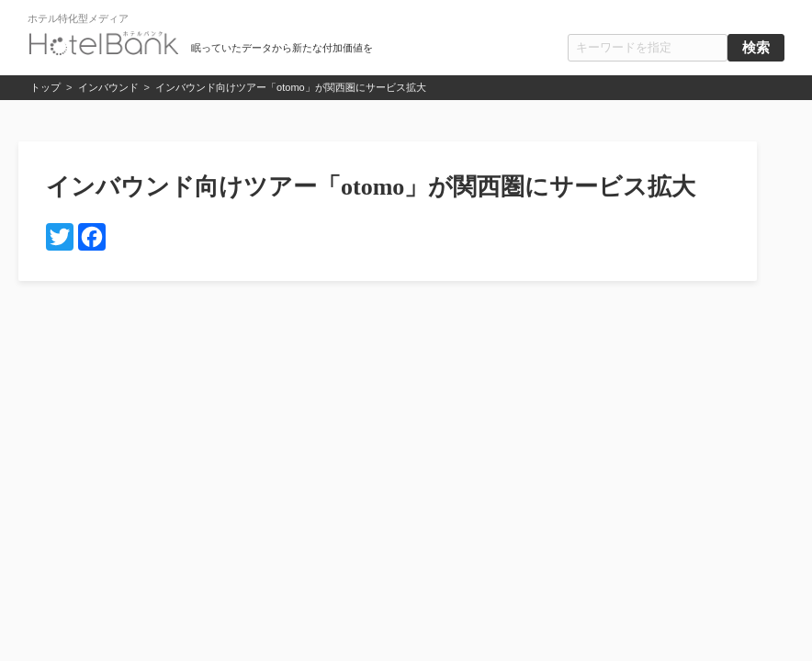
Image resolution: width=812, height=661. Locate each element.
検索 (756, 48)
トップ (45, 87)
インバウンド (108, 87)
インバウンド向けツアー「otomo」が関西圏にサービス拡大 (291, 87)
